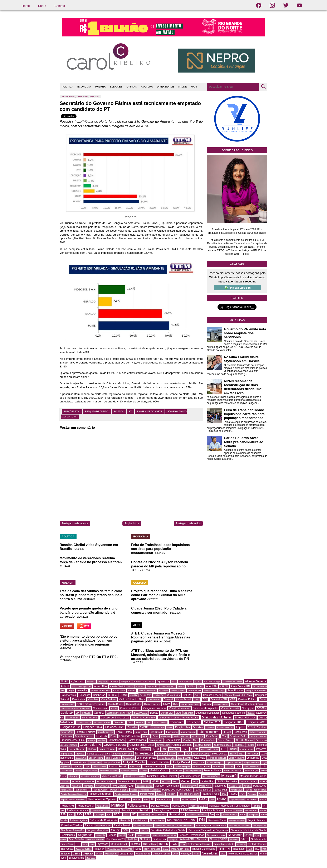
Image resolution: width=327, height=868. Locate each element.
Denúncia (188, 713)
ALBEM (198, 682)
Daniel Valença (141, 713)
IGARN (233, 749)
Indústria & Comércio (99, 754)
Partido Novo (236, 790)
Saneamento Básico (143, 826)
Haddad (250, 745)
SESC (248, 835)
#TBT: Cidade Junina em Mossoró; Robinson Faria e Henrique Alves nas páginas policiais (161, 637)
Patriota (161, 794)
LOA (238, 767)
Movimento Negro (106, 782)
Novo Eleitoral (119, 786)
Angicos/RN (153, 686)
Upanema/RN (143, 854)
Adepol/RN (103, 682)
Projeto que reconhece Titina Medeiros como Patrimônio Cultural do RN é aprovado (162, 595)
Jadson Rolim (96, 758)
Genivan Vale (208, 740)
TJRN (138, 849)
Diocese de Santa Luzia (115, 718)
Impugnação (67, 754)
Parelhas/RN (66, 790)
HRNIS (146, 749)
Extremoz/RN (67, 732)
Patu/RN (171, 794)
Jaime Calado (113, 758)
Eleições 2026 (115, 727)
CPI (78, 713)
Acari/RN (91, 682)
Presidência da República (136, 811)
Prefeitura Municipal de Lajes (105, 811)
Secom (145, 830)
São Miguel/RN (260, 826)
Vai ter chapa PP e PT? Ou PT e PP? (88, 657)
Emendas (132, 727)
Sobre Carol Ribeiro (237, 150)
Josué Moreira (79, 762)
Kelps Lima (199, 762)
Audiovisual (119, 691)
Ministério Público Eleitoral (162, 776)
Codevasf (207, 704)
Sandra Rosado (123, 826)
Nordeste (89, 786)
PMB (212, 800)
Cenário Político (247, 699)
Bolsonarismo (68, 695)
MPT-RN (166, 782)
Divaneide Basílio (102, 723)
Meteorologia (252, 771)
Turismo (65, 854)
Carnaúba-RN (154, 699)
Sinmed (214, 839)
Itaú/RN (233, 754)
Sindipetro (145, 839)
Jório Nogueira (236, 758)
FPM (224, 736)
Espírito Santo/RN (225, 727)
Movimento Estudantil (83, 782)
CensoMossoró (67, 704)
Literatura (218, 767)
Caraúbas (93, 699)
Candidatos (79, 699)
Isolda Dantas (219, 754)
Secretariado (68, 835)
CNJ (197, 704)
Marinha (143, 771)
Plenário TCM (164, 799)
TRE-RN (224, 849)
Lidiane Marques (182, 767)
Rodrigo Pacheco (237, 820)
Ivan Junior (252, 754)
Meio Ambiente (213, 771)
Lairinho (77, 767)
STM (92, 844)
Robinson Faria (217, 820)
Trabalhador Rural (180, 849)
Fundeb (101, 740)
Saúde (116, 830)
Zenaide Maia (76, 858)
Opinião (159, 786)
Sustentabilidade (120, 844)
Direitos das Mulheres (217, 717)
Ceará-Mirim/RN (219, 699)
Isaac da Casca (201, 754)
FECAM (227, 732)
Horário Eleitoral (107, 749)
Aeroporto (125, 682)
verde (197, 854)
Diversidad (119, 722)
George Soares (225, 740)
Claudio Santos (134, 704)
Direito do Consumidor (144, 718)
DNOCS (140, 723)
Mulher (185, 781)
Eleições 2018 (233, 722)
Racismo (162, 814)
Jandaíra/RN (128, 758)
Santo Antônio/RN (185, 826)
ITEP (242, 754)
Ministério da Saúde (112, 776)
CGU (79, 704)
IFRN (224, 749)
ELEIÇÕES (116, 87)
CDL (205, 699)
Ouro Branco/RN (189, 786)
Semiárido (100, 835)
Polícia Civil (67, 806)
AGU (174, 682)
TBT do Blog (149, 844)
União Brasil (126, 854)
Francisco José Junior (73, 740)
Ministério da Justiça (90, 776)
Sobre (42, 6)
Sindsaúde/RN (187, 839)
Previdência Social (213, 811)
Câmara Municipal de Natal (238, 695)
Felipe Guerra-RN (258, 732)
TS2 (250, 849)
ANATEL (140, 686)
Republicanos (140, 820)
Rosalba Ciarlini (71, 825)
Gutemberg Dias (222, 745)
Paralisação (260, 786)
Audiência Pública (100, 691)
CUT (130, 713)
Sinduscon (202, 839)
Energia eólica (182, 727)
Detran (251, 713)
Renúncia (125, 820)
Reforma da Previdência (103, 820)
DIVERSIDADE (165, 87)
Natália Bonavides (227, 782)
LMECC (229, 767)
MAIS (194, 87)
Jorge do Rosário (217, 758)
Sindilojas (132, 839)
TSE (257, 849)
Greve (151, 745)
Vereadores (210, 853)
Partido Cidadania (119, 790)
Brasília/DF (145, 695)
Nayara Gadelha (249, 782)
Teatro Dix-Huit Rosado (199, 844)
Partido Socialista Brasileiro (73, 794)
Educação (194, 722)
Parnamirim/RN (82, 790)
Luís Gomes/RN (251, 767)
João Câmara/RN (167, 758)
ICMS (185, 749)
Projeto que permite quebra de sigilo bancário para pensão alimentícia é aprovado (89, 612)
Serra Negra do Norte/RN (164, 835)
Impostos (261, 749)
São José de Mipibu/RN (240, 826)
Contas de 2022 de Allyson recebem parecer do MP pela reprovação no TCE (160, 566)
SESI (257, 835)
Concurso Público (130, 708)
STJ (85, 844)
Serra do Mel (143, 835)
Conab (114, 708)
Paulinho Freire (210, 794)
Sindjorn (173, 839)
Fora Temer (212, 736)
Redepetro (253, 815)
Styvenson (103, 844)
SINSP (224, 839)
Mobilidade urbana (190, 776)
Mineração (73, 776)
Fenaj (113, 736)
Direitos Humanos (245, 718)
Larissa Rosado (118, 767)
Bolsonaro (84, 695)
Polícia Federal (85, 806)
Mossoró (229, 776)
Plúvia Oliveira (189, 799)
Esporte (241, 727)
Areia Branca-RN (240, 686)
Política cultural (138, 806)
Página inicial (132, 523)
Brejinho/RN (159, 695)
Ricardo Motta (157, 820)
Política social (180, 806)
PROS (263, 811)
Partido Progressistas (256, 790)
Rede (243, 814)
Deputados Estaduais (208, 713)
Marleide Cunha (159, 771)
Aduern (114, 682)
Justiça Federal (181, 762)
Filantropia (166, 736)
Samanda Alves (103, 826)
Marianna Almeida (129, 771)
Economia (176, 722)
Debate (154, 713)
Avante (132, 691)
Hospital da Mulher (129, 749)
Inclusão (80, 754)
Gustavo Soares (203, 745)
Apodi (201, 686)
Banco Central (178, 691)
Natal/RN (208, 781)
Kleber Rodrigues (215, 762)
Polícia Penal (103, 806)
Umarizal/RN (111, 854)
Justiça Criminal (112, 762)
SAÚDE (182, 87)
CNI (191, 704)
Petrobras (125, 799)
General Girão (172, 740)
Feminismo (66, 736)
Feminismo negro (84, 736)
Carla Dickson (109, 699)
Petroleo (137, 799)
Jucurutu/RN (95, 762)
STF (78, 844)
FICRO (146, 736)
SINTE (245, 839)
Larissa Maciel (100, 767)
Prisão (229, 811)
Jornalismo (253, 758)
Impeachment (246, 749)
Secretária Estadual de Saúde (168, 830)
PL (153, 799)
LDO (169, 767)
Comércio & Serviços (256, 704)
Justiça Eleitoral (159, 762)
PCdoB (233, 794)
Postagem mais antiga (188, 523)
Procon (239, 811)
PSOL (118, 814)
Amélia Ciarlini (117, 686)
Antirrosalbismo (168, 686)
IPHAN (172, 754)
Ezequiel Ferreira (85, 732)
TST (264, 849)
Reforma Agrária (78, 820)
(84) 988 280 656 (238, 288)
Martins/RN (176, 771)
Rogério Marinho (257, 820)
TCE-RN (163, 844)
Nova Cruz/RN (102, 786)
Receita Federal (230, 815)
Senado (112, 835)
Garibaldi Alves (116, 740)
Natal (196, 782)
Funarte (92, 740)
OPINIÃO (132, 87)
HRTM (155, 749)
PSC (71, 814)
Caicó (197, 695)
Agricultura (163, 682)
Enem (170, 727)
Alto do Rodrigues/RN (82, 686)
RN (202, 820)
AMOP (130, 686)
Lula (264, 767)
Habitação (239, 745)
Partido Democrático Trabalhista (145, 790)
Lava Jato (135, 767)
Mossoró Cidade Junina (253, 776)
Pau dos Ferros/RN (189, 794)
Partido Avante (100, 790)
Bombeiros (99, 695)
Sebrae (135, 830)
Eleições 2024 (72, 412)
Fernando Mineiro (130, 736)
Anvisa (181, 686)
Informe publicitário (123, 754)
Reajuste (214, 814)
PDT (243, 794)
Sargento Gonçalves (98, 830)
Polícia (263, 799)
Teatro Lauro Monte (224, 844)
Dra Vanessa (160, 723)
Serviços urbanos (216, 835)
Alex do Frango (212, 682)
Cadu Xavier (174, 695)
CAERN (187, 695)
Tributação (239, 849)
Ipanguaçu (161, 754)
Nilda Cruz (77, 786)
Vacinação (186, 854)
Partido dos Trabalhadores (177, 790)
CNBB (184, 704)
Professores (251, 811)
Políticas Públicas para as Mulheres (230, 806)
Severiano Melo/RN (95, 839)
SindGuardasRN (115, 839)
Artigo (71, 691)
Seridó (131, 835)
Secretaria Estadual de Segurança (208, 830)
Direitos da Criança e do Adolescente (179, 718)
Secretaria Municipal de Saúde (249, 830)
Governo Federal (115, 745)
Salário (89, 826)
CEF (233, 699)
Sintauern (234, 839)
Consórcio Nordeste (179, 708)
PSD (79, 814)
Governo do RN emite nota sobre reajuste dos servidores (245, 333)
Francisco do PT (258, 736)
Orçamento (173, 786)
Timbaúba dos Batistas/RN (119, 849)
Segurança (85, 835)
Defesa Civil (167, 713)
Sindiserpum (160, 839)
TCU (183, 844)
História (92, 749)
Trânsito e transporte (204, 849)
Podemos (252, 799)
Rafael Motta (177, 814)
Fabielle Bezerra (106, 732)
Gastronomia (155, 740)
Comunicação (100, 708)
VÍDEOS (67, 626)
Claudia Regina (116, 704)
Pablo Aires (205, 786)
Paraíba (247, 786)
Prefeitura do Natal (78, 811)
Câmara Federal (212, 695)
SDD (126, 830)
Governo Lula (137, 745)
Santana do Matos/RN (165, 826)
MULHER (100, 87)
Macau (78, 771)
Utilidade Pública (161, 854)
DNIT (130, 722)
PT (130, 412)
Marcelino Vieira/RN (109, 771)
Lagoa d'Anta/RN (234, 762)
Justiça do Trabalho (134, 762)
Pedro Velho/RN (78, 799)
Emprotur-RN (158, 727)
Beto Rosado (235, 691)
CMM (167, 704)
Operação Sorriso (144, 786)
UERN (76, 854)
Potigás (256, 806)
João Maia (199, 758)
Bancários (164, 691)
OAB (131, 786)
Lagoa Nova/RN (252, 762)
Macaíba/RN (66, 771)
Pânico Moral (235, 786)
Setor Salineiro (76, 839)
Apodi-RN (212, 686)
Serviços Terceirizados (191, 835)
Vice (223, 854)
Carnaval (168, 699)
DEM (178, 713)
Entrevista (198, 727)
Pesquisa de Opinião (97, 412)
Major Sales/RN (91, 771)
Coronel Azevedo (230, 708)
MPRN (155, 782)
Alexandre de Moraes (232, 682)
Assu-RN (82, 691)
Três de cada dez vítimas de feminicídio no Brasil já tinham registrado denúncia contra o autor (91, 595)
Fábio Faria (141, 732)
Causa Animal (183, 699)
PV (153, 814)
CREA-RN (87, 713)
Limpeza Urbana (202, 767)
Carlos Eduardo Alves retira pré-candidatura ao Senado (244, 442)
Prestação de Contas (166, 811)
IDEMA (195, 749)
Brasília (133, 695)
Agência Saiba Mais (144, 682)
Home (26, 6)
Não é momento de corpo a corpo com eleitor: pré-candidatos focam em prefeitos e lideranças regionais (90, 640)
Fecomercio (240, 732)
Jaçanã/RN (81, 758)
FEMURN (102, 736)
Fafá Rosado (156, 732)
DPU (149, 723)
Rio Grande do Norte (150, 412)
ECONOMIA (84, 87)
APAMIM (191, 686)
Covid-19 (67, 713)
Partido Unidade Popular (126, 794)
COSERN (262, 708)
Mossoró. (65, 782)
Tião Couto (67, 849)
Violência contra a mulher (243, 854)
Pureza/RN (144, 815)
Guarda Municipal (182, 745)
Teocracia (241, 844)
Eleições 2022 (70, 727)
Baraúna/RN (194, 691)
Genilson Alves (191, 740)
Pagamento (220, 786)
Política (119, 412)
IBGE (165, 749)
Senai (122, 835)
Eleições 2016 (212, 722)
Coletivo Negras (221, 704)
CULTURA (147, 87)
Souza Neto (67, 844)
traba (166, 849)
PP (265, 806)
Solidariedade (259, 839)
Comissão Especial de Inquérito (75, 708)
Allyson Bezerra (256, 681)
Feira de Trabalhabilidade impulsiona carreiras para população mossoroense (160, 549)
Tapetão (135, 844)
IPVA (188, 754)
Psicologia (99, 815)
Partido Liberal (203, 790)
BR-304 (112, 695)
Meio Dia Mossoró (233, 771)
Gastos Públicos (137, 740)
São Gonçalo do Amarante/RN (211, 826)
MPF (146, 782)
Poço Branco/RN (237, 800)
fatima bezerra (188, 732)
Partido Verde (147, 794)
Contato (60, 6)
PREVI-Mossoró (190, 811)
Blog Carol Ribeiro (256, 691)
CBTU (197, 699)
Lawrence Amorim (154, 767)
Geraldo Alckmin (244, 740)
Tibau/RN (99, 849)
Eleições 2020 (257, 722)
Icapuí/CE (175, 749)
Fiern (155, 736)
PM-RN (203, 799)
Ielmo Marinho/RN (209, 749)
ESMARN (210, 727)
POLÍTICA (67, 87)
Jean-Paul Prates (147, 758)
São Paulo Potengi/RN (72, 830)
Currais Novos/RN (116, 713)
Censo (263, 699)
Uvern (176, 854)
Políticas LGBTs (198, 806)
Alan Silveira (185, 682)
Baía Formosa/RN (147, 691)
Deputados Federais (234, 713)
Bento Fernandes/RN (214, 691)
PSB (63, 814)
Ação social (77, 682)
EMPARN (145, 727)
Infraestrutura (144, 753)
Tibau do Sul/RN (84, 849)
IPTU (181, 754)
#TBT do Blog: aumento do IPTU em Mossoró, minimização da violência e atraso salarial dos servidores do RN (160, 655)
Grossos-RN (163, 745)
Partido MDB (221, 790)
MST (175, 782)
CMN (176, 704)
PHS (146, 799)
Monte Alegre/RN (211, 776)
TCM (174, 844)
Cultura (99, 713)
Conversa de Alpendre (205, 708)
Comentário (237, 704)
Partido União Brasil (100, 794)
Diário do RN (73, 718)
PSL (109, 814)
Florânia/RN (198, 736)
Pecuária (252, 794)
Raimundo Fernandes (197, 815)
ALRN (65, 686)
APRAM (224, 686)
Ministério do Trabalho (135, 776)
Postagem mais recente (75, 523)
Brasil (123, 695)
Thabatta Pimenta (257, 844)
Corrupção (248, 708)
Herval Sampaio (77, 749)
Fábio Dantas (124, 732)
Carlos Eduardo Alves (132, 699)
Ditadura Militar (84, 723)
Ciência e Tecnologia (95, 704)
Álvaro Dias (101, 686)
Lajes (87, 767)
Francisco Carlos (238, 736)
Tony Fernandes (152, 849)
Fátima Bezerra (209, 732)
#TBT (137, 625)
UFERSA (88, 854)
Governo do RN (90, 745)
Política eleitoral (160, 806)
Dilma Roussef (90, 718)
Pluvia (176, 800)
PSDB (88, 814)
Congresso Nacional (155, 708)
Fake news (172, 732)
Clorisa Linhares (152, 704)
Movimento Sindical (129, 782)
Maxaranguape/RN (193, 771)
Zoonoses (91, 858)
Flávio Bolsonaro (181, 736)
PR (62, 811)
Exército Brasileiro (257, 727)
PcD (224, 794)
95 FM (64, 682)
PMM (222, 799)
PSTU (127, 815)
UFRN (99, 854)
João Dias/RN (184, 758)
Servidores (235, 835)
